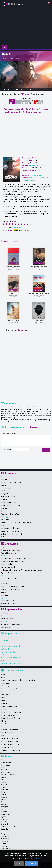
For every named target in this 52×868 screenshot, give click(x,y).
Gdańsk (4, 782)
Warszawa (5, 836)
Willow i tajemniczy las (10, 741)
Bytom (4, 767)
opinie (36, 89)
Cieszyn (4, 770)
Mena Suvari (44, 178)
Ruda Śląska (6, 814)
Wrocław (5, 841)
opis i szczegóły (22, 89)
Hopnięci (5, 700)
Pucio (3, 511)
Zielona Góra (6, 849)
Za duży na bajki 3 (8, 747)
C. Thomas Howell (29, 180)
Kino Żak (5, 616)
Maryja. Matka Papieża (10, 502)
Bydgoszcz (5, 765)
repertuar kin (10, 89)
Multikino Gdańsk (8, 619)
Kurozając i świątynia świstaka (13, 590)
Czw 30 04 (23, 102)
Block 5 (4, 584)
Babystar (5, 494)
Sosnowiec (5, 824)
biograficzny (34, 165)
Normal (4, 485)
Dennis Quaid (34, 178)
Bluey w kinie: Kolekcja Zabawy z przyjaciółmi (18, 680)
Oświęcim (5, 807)
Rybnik (4, 817)
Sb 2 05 (32, 102)
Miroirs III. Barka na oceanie (39, 293)
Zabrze (4, 844)
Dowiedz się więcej (36, 858)
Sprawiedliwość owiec (10, 573)
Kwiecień (5, 499)
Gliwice (4, 787)
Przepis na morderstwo (10, 528)
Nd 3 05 (36, 102)
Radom (4, 812)
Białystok (5, 760)
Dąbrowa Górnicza (8, 775)
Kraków (4, 797)
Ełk (2, 780)
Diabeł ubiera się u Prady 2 (11, 550)
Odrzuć (19, 863)
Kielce (4, 794)
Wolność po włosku (9, 553)
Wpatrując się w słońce (39, 266)
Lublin (4, 799)
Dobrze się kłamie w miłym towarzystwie (17, 522)
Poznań (4, 809)
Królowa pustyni (13, 321)
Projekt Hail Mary (10, 652)
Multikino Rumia (7, 627)
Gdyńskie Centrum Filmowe (12, 625)
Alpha (13, 293)
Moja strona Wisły (8, 715)
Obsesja (4, 592)
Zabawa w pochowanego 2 (12, 534)
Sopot (4, 822)
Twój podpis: (7, 450)
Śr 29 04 (18, 102)
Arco (3, 491)
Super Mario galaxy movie (11, 531)
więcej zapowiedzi (10, 604)
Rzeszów (5, 819)
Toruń (4, 831)
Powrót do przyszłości (10, 730)
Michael (4, 479)
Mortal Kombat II (8, 564)
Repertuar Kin (14, 609)
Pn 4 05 (41, 102)
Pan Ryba (5, 724)
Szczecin (4, 829)
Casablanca (6, 683)
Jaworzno (5, 790)
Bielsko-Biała (6, 762)
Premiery (11, 473)
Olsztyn (4, 804)
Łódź (3, 802)
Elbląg (4, 777)
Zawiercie (5, 846)
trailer (31, 89)
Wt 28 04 (12, 102)
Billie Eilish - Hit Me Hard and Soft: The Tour (18, 558)
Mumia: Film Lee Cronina (11, 505)
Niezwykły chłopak (8, 567)
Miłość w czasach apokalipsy (12, 561)
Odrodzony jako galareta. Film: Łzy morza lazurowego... (22, 570)
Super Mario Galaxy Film (12, 646)
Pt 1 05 (28, 102)
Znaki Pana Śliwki (8, 601)
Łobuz (4, 537)
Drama (4, 525)
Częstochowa (6, 772)
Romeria (4, 595)
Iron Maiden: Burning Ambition (13, 587)
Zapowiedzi (12, 544)
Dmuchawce (6, 519)
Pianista (4, 508)
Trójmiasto (6, 834)
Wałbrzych (5, 839)
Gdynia (4, 785)
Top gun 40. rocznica (9, 578)
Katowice (5, 792)
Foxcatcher (39, 321)
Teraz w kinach (14, 670)
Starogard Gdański (8, 826)
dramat (43, 165)
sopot (16, 4)
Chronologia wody (13, 266)
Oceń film (17, 227)
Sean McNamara (14, 59)
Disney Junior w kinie (9, 692)
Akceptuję (32, 863)
